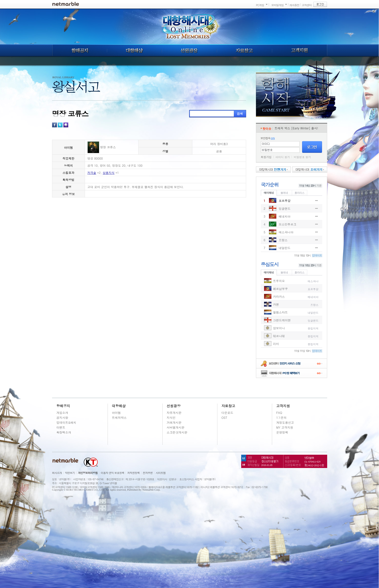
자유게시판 (174, 413)
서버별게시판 (176, 427)
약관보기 (70, 473)
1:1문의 (281, 417)
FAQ (279, 413)
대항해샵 (134, 50)
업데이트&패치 (66, 422)
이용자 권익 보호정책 (112, 473)
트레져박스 (119, 417)
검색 (240, 113)
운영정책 (282, 432)
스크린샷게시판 (177, 432)
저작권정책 (133, 473)
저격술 (92, 173)
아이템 (116, 413)
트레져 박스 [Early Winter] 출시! (296, 128)
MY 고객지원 (285, 427)
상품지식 (109, 173)
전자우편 (148, 473)
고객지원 (300, 50)
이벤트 (61, 427)
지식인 (171, 417)
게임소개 (62, 413)
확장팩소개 (64, 432)
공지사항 (62, 417)
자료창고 (244, 50)
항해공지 (79, 50)
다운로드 (227, 413)
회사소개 (57, 473)
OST (225, 417)
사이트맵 (161, 473)
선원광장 (189, 50)
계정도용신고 (285, 422)
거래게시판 (174, 422)
